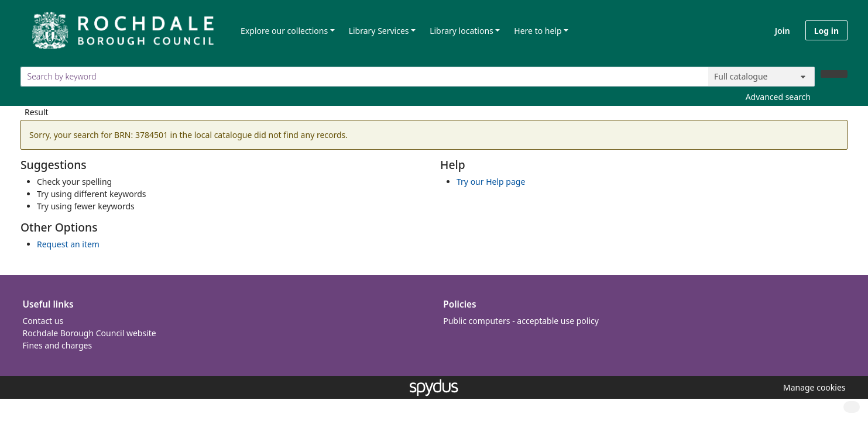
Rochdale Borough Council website (90, 333)
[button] (812, 387)
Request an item (68, 244)
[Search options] (761, 77)
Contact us (43, 321)
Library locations (462, 31)
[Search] (834, 74)
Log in (826, 31)
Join (783, 31)
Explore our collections (284, 31)
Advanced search (778, 97)
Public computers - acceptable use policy (521, 321)
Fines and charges (58, 345)
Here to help (538, 31)
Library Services (379, 31)
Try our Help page (491, 182)
